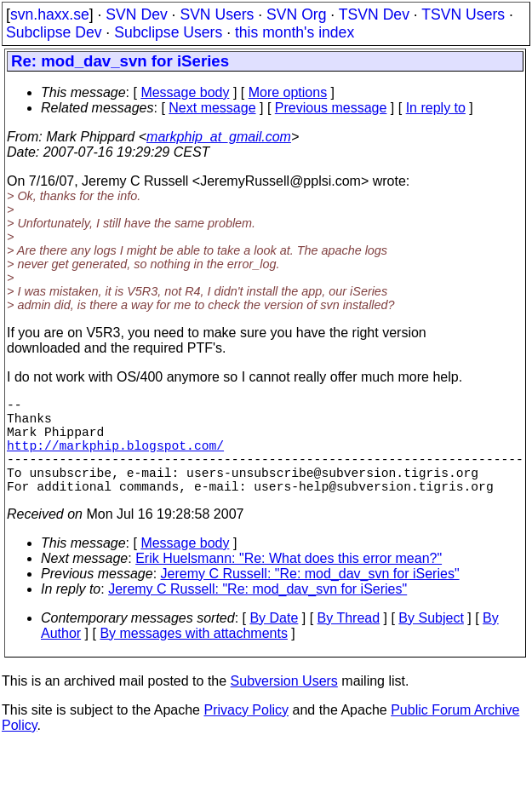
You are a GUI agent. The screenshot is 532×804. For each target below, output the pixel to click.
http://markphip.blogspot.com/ (115, 458)
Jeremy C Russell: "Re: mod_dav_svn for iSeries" (310, 597)
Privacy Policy (246, 734)
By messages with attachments (194, 657)
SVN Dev (136, 14)
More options (288, 92)
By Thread (349, 642)
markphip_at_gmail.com (219, 137)
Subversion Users (284, 705)
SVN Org (296, 14)
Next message (212, 108)
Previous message (331, 108)
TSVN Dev (374, 14)
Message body (185, 92)
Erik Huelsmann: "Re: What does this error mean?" (289, 582)
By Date (274, 642)
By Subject (431, 642)
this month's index (295, 32)
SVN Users (217, 14)
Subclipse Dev (54, 32)
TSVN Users (463, 14)
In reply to (436, 108)
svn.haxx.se (50, 14)
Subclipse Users (168, 32)
